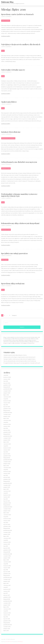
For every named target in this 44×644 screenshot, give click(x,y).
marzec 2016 (7, 615)
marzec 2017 (7, 591)
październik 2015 (8, 625)
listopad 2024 (7, 411)
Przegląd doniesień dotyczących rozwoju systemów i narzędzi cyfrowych (22, 363)
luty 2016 (6, 617)
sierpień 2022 (7, 464)
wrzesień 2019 (7, 532)
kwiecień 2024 (7, 424)
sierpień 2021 (7, 487)
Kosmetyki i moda (6, 230)
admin (3, 17)
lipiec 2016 (6, 607)
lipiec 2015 (6, 631)
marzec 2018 (7, 568)
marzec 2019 (7, 544)
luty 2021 (6, 499)
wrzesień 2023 (7, 438)
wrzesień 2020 (7, 509)
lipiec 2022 (6, 466)
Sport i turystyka (6, 21)
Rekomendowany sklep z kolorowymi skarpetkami (20, 223)
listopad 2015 (7, 623)
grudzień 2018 (7, 550)
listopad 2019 (7, 528)
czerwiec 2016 (7, 609)
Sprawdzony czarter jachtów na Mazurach (17, 14)
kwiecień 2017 (7, 589)
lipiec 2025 (6, 395)
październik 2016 (8, 601)
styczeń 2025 (7, 407)
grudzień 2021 (7, 479)
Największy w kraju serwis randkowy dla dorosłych (21, 44)
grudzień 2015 (7, 621)
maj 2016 (6, 611)
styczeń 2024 (7, 430)
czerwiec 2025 (7, 397)
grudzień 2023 (7, 432)
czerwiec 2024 (7, 420)
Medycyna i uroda (6, 168)
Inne (3, 51)
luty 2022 (6, 475)
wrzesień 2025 (7, 391)
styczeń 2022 (7, 477)
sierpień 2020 (7, 511)
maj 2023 (6, 446)
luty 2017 (6, 593)
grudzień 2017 (7, 574)
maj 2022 (6, 470)
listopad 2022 (7, 458)
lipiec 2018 (6, 560)
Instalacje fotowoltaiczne (11, 132)
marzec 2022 (7, 473)
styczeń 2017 (7, 595)
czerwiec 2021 (7, 491)
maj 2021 (6, 493)
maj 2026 (6, 375)
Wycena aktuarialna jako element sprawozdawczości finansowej (20, 361)
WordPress (20, 642)
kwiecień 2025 (7, 401)
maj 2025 (6, 399)
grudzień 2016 (7, 597)
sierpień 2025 (7, 393)
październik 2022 (8, 460)
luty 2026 (6, 381)
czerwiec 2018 (7, 562)
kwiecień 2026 (7, 377)
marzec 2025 (7, 403)
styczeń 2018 (7, 572)
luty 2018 (6, 570)
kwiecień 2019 (7, 542)
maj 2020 (6, 517)
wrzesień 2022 (7, 462)
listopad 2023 (7, 434)
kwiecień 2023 (7, 448)
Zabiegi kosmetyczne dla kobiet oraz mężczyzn (19, 162)
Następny (14, 315)
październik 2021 (8, 483)
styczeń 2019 (7, 548)
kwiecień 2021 (7, 495)
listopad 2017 (7, 576)
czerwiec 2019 (7, 538)
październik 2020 (8, 507)
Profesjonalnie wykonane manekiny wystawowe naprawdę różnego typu (19, 195)
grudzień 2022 (7, 456)
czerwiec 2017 (7, 585)
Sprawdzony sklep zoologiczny (13, 283)
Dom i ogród (5, 260)
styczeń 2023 (7, 454)
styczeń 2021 (7, 501)
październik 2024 (8, 413)
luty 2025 (6, 405)
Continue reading (6, 36)
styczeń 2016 (7, 619)
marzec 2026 (7, 379)
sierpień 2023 (7, 440)
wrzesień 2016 (7, 603)
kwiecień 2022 (7, 471)
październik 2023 (8, 436)
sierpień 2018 (7, 558)
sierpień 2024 (7, 416)
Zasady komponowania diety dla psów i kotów (15, 355)
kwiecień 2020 (7, 519)
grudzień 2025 (7, 385)
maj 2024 (6, 422)
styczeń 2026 (7, 383)
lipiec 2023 (6, 442)
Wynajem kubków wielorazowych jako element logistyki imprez (19, 359)
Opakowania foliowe (9, 102)
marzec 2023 (7, 450)
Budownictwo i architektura (8, 138)
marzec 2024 (7, 426)
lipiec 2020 (6, 513)
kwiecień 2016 (7, 613)
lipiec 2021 (6, 489)
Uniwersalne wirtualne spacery (13, 70)
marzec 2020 (7, 521)
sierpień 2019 (7, 534)
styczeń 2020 (7, 525)
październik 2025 (8, 389)
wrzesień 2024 (7, 415)
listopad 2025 (7, 387)
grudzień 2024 (7, 409)
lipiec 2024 (6, 418)
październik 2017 (8, 578)
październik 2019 (8, 530)
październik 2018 (8, 554)
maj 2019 (6, 540)
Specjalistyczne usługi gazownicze (14, 253)
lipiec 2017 (6, 583)
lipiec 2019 (6, 536)
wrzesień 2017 (7, 579)
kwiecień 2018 (7, 566)
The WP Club (9, 642)
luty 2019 (6, 546)
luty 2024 (6, 428)
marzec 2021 (7, 497)
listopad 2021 (7, 481)
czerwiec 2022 (7, 468)
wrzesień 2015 (7, 627)
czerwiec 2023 (7, 444)
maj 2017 (6, 587)
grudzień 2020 (7, 503)
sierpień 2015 (7, 629)
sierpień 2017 (7, 581)
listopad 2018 (7, 552)
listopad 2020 (7, 505)
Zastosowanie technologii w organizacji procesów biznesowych (19, 357)
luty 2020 (6, 523)
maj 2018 (6, 564)
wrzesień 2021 (7, 485)
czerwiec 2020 (7, 515)
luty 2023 (6, 452)
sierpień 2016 (7, 605)
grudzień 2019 (7, 526)
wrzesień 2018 (7, 556)
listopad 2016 (7, 599)
